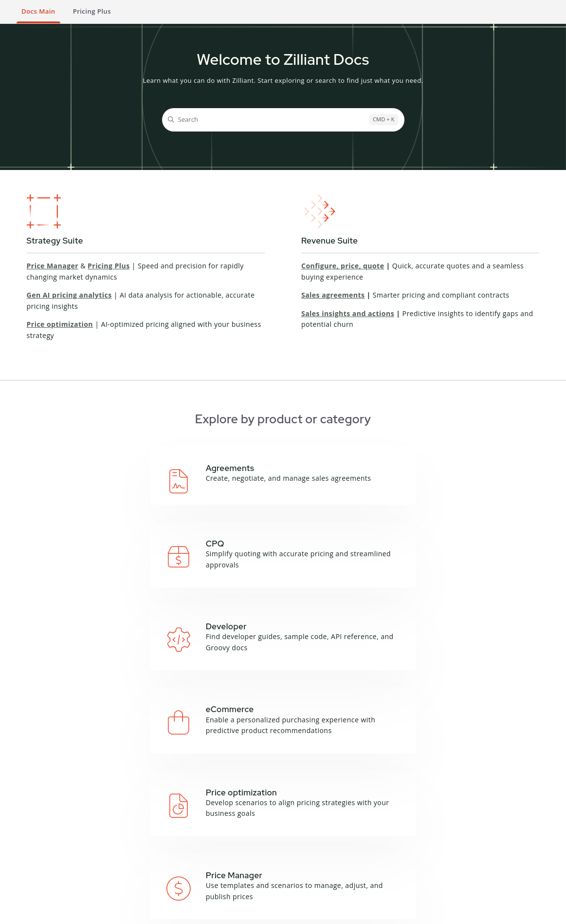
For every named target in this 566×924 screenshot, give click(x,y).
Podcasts (315, 834)
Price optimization (60, 324)
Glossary (233, 834)
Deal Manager (105, 847)
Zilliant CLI (168, 856)
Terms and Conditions (46, 912)
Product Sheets (325, 847)
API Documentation (182, 823)
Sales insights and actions (348, 313)
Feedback (235, 847)
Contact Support (425, 866)
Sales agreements (333, 295)
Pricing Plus (109, 266)
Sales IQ (95, 883)
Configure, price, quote (343, 266)
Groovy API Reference (169, 839)
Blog (308, 823)
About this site (242, 823)
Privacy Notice (107, 912)
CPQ (90, 834)
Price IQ (95, 859)
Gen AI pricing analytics (69, 295)
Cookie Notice (156, 912)
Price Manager (53, 266)
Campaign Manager (113, 823)
